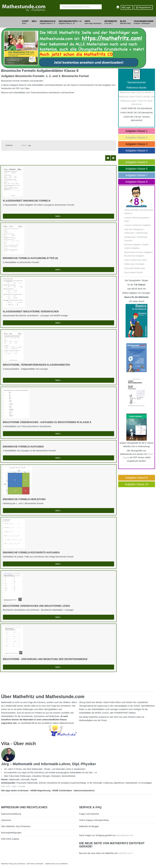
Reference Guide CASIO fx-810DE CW (137, 97)
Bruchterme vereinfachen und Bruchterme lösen (36, 606)
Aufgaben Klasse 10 (136, 484)
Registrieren (143, 8)
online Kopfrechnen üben (136, 260)
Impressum (6, 820)
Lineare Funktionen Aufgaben (138, 225)
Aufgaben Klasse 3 (136, 144)
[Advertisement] (59, 115)
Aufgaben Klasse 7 (136, 175)
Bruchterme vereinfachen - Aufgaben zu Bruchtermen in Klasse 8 (47, 422)
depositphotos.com (125, 835)
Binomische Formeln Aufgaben (23, 447)
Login (127, 8)
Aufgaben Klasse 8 (136, 182)
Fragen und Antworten (89, 814)
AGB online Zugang (10, 839)
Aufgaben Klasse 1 (136, 131)
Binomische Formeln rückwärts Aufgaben (31, 553)
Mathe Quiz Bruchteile (134, 264)
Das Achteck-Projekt (134, 272)
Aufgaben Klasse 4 (136, 151)
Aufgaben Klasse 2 (136, 138)
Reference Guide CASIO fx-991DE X (137, 92)
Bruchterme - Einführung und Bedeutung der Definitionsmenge (45, 659)
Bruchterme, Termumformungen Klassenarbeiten (36, 365)
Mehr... (59, 216)
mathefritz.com (125, 853)
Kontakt (22, 786)
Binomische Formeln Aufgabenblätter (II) (30, 258)
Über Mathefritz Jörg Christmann (16, 826)
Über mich (6, 786)
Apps (14, 786)
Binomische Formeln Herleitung (24, 499)
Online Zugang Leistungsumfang (94, 820)
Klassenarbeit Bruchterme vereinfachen (31, 312)
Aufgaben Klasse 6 (136, 169)
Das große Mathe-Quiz (135, 268)
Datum (24, 145)
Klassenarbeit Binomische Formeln (27, 201)
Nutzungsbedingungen (11, 833)
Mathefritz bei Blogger (89, 826)
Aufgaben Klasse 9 (136, 478)
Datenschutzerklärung (11, 814)
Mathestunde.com (52, 864)
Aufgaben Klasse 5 (136, 162)
